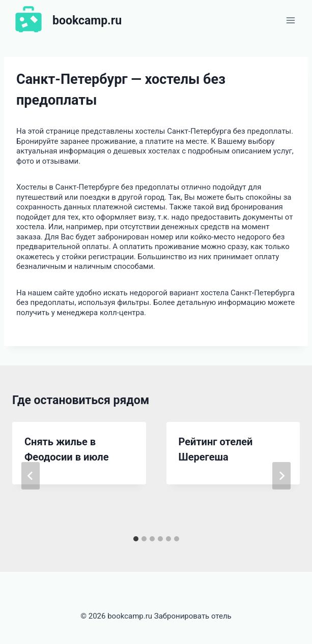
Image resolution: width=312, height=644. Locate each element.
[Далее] (281, 476)
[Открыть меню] (290, 20)
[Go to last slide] (31, 476)
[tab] (136, 539)
